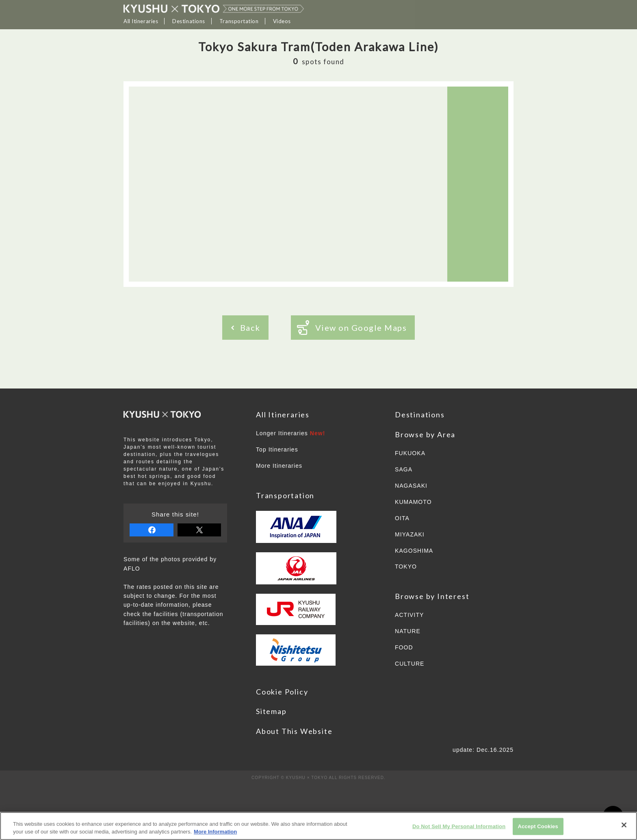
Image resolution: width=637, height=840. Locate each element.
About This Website (294, 731)
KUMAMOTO (413, 502)
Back (246, 328)
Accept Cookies (538, 826)
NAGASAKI (411, 486)
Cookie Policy (282, 692)
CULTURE (409, 664)
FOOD (404, 647)
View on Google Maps (352, 328)
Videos (282, 21)
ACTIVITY (409, 615)
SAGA (404, 469)
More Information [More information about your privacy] (215, 832)
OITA (402, 518)
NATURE (408, 631)
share (152, 530)
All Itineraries (141, 21)
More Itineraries (279, 466)
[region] (318, 826)
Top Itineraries (277, 449)
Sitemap (271, 711)
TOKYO (406, 567)
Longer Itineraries (291, 433)
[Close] (624, 825)
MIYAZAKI (410, 534)
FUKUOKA (410, 453)
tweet (199, 530)
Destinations (189, 21)
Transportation (239, 21)
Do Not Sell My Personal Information (459, 826)
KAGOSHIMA (414, 551)
